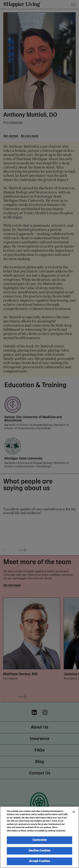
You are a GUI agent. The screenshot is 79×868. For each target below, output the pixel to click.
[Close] (74, 812)
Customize (40, 840)
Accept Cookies (39, 861)
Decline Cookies (39, 851)
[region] (39, 837)
